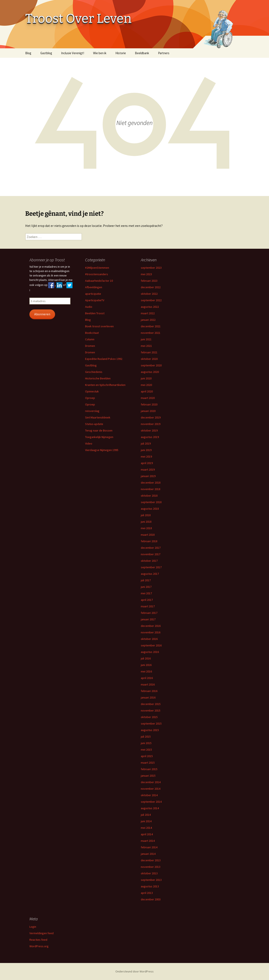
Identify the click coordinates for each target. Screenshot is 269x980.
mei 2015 (146, 750)
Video (89, 443)
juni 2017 (146, 587)
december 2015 (151, 704)
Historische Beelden (98, 378)
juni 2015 (146, 743)
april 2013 (147, 893)
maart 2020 (148, 398)
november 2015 (151, 710)
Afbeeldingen (94, 287)
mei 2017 (146, 593)
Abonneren (42, 314)
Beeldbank (142, 53)
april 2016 (147, 678)
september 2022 (151, 300)
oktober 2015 (149, 717)
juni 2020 (146, 378)
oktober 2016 (149, 639)
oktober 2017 (149, 561)
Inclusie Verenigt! (73, 53)
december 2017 (151, 548)
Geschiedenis (94, 372)
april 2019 (147, 463)
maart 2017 (148, 606)
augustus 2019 (150, 437)
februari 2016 (149, 691)
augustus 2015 (150, 730)
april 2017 (147, 600)
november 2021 (151, 333)
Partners (164, 53)
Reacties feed (38, 940)
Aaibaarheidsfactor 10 (99, 281)
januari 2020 (148, 411)
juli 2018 (146, 515)
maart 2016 (148, 684)
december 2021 (151, 326)
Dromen (90, 346)
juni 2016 (146, 665)
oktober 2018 (149, 496)
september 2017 (151, 567)
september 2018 (151, 502)
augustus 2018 (150, 509)
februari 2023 (149, 281)
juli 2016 (146, 658)
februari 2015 (149, 769)
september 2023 (151, 268)
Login (33, 927)
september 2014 (151, 802)
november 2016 (151, 632)
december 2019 (151, 417)
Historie (121, 53)
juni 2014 (146, 821)
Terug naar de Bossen (99, 430)
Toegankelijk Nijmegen (99, 437)
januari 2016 (148, 697)
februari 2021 (149, 352)
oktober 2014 (149, 795)
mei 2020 (146, 385)
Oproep (90, 398)
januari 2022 (148, 320)
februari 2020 (149, 404)
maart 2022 (148, 313)
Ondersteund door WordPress (134, 971)
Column (90, 339)
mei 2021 (146, 346)
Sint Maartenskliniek (98, 417)
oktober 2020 (149, 359)
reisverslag (92, 411)
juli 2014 (146, 815)
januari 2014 (148, 854)
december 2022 (151, 287)
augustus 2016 (150, 652)
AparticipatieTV (95, 300)
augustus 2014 (150, 808)
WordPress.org (39, 946)
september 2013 (151, 880)
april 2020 (147, 391)
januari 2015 (148, 776)
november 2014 (151, 789)
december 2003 (151, 899)
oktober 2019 (149, 430)
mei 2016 (146, 671)
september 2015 (151, 723)
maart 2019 (148, 470)
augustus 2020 (150, 372)
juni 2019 (146, 450)
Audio (89, 307)
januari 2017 (148, 619)
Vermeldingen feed (42, 933)
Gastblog (46, 53)
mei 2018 (146, 528)
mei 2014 (146, 828)
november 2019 (151, 424)
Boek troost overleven (99, 326)
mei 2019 (146, 456)
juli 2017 (146, 580)
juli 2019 (146, 443)
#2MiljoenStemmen (97, 268)
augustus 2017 (150, 574)
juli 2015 (146, 737)
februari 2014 (149, 847)
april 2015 (147, 756)
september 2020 (151, 365)
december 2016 (151, 626)
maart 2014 (148, 841)
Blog (28, 53)
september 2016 (151, 645)
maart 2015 (148, 763)
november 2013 (151, 867)
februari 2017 (149, 613)
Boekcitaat (92, 333)
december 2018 (151, 483)
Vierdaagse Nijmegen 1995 (102, 450)
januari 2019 (148, 476)
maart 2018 (148, 535)
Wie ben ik (100, 53)
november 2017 (151, 554)
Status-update (94, 424)
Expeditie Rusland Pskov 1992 (104, 359)
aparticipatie (93, 294)
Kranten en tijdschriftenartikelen (105, 385)
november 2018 (151, 489)
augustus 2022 (150, 307)
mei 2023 (146, 274)
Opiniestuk (92, 391)
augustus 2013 (150, 886)
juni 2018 (146, 522)
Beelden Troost (95, 313)
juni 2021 (146, 339)
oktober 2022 (149, 294)
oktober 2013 (149, 873)
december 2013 (151, 860)
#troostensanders (97, 274)
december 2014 (151, 782)
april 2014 (147, 834)
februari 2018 (149, 541)
